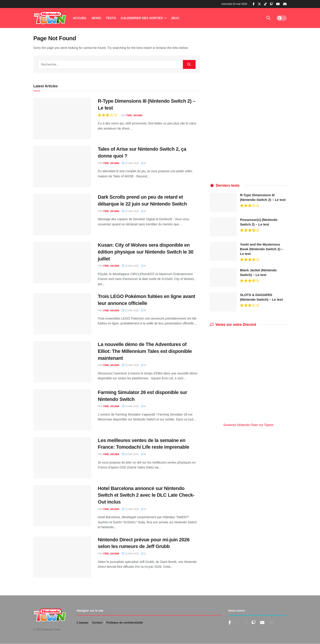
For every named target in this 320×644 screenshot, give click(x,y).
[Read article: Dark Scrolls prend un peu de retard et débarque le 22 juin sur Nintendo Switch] (62, 214)
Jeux (175, 18)
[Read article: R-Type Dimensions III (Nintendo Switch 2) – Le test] (62, 118)
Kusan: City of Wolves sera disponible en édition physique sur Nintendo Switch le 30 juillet (146, 252)
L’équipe (83, 623)
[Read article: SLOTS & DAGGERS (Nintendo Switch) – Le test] (223, 302)
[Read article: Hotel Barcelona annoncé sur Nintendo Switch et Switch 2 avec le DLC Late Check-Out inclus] (62, 506)
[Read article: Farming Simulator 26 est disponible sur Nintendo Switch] (62, 410)
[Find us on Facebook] (230, 623)
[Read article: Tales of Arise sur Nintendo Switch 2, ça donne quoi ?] (62, 166)
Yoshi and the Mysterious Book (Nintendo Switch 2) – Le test (262, 249)
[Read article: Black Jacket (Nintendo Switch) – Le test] (223, 277)
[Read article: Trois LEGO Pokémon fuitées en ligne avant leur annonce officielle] (62, 314)
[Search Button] (268, 18)
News (96, 18)
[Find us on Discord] (285, 4)
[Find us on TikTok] (265, 4)
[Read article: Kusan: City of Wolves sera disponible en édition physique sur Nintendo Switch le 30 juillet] (62, 262)
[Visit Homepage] (50, 18)
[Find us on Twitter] (237, 623)
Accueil (80, 18)
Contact (97, 623)
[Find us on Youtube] (254, 623)
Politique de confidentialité (125, 623)
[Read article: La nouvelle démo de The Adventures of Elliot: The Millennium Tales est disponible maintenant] (62, 362)
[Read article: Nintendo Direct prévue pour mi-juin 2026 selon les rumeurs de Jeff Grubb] (62, 557)
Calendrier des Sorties (142, 18)
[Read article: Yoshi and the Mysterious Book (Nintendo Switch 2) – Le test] (223, 252)
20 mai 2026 (130, 163)
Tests (111, 18)
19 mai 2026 (130, 509)
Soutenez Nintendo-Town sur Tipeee (248, 425)
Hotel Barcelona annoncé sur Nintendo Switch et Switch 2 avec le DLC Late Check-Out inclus (146, 495)
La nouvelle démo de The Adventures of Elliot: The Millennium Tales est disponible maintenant (145, 351)
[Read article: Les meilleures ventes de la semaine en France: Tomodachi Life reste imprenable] (62, 458)
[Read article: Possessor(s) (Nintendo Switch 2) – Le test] (223, 227)
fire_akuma (134, 115)
